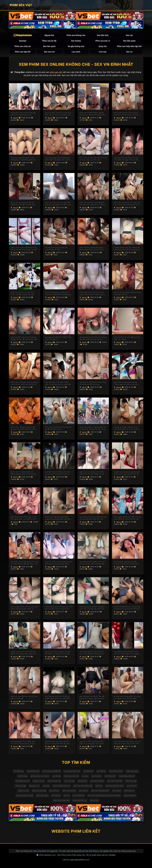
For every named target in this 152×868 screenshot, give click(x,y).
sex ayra (46, 786)
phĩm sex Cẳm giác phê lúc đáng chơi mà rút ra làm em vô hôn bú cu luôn (24, 383)
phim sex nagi (131, 781)
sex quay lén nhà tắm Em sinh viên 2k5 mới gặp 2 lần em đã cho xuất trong (126, 159)
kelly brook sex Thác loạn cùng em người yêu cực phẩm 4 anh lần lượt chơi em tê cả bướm (23, 518)
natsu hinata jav (130, 795)
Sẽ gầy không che (76, 46)
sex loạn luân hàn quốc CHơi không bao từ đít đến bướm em (23, 159)
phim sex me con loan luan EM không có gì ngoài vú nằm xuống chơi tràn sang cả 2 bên (59, 204)
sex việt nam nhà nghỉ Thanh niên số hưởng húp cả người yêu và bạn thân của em (58, 383)
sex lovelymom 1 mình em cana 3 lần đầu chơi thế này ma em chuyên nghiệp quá (93, 338)
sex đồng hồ (88, 771)
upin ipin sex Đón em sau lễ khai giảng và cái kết (24, 697)
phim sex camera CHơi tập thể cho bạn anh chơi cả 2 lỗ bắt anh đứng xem (93, 204)
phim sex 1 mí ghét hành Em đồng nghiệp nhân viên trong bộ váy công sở (24, 473)
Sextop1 (23, 41)
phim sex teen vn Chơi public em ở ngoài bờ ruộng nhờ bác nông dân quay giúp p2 (93, 428)
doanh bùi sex (23, 791)
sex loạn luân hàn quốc (115, 786)
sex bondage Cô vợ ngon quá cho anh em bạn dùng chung (23, 742)
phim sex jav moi (54, 781)
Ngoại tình (49, 35)
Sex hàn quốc (49, 46)
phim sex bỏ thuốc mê (62, 786)
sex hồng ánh (110, 776)
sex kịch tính (132, 786)
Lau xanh (76, 52)
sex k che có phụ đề (61, 800)
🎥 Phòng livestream (23, 35)
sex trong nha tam (97, 781)
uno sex (85, 776)
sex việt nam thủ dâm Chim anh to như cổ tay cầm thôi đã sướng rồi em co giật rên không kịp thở (93, 563)
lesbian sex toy (39, 781)
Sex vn (129, 52)
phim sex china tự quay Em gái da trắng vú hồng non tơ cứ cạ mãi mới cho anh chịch (58, 653)
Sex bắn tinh (103, 35)
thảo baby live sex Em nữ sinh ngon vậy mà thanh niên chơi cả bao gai (93, 293)
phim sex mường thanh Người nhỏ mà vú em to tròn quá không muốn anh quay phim (93, 114)
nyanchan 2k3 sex (80, 800)
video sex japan (132, 771)
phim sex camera (69, 791)
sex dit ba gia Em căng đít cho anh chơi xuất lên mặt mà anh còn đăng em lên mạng (92, 653)
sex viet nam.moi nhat (25, 795)
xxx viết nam (54, 791)
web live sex (22, 776)
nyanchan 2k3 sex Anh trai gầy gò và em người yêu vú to (23, 114)
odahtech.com (50, 855)
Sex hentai (76, 41)
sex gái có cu (34, 786)
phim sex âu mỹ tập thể (51, 771)
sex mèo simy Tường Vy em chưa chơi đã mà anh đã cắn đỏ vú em (24, 563)
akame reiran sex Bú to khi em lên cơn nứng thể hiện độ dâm (57, 742)
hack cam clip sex (116, 771)
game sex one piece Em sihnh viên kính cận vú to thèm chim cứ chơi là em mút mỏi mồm (93, 473)
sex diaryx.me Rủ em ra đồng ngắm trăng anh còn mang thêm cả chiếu (58, 697)
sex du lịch (94, 800)
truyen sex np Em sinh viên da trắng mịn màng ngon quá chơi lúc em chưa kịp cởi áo (23, 653)
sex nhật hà (101, 771)
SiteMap (112, 855)
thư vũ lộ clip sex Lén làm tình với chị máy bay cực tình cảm (93, 159)
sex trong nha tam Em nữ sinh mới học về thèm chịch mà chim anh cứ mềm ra (127, 114)
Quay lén (103, 46)
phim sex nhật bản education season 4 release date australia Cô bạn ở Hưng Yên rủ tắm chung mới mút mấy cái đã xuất (58, 518)
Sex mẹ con (49, 52)
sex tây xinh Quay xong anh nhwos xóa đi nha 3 (56, 249)
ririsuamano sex (33, 771)
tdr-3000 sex (19, 771)
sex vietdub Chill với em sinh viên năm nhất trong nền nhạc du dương (24, 608)
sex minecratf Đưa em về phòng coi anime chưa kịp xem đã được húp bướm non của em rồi (127, 608)
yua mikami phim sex (72, 771)
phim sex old (129, 791)
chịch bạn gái (21, 786)
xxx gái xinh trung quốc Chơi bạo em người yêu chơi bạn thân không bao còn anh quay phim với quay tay (127, 697)
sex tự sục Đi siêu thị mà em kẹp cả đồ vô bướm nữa (58, 428)
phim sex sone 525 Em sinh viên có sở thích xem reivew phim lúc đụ (127, 204)
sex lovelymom (79, 795)
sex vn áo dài (69, 781)
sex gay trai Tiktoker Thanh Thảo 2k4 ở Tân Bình (58, 338)
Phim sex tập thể (23, 52)
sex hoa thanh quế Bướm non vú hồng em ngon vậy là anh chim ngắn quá (127, 742)
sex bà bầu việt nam (127, 776)
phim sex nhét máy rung (83, 786)
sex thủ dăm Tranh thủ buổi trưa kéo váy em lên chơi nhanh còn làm (58, 114)
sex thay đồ (82, 781)
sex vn (15, 118)
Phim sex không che (76, 35)
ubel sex (99, 786)
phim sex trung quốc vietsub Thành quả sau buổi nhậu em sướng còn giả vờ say (126, 383)
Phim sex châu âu (23, 46)
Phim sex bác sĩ (103, 41)
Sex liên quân (129, 41)
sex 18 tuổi (57, 776)
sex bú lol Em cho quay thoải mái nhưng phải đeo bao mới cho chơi (93, 518)
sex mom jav (97, 776)
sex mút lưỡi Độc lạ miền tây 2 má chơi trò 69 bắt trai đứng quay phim (59, 293)
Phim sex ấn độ (49, 41)
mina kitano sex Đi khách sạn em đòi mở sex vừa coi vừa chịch (59, 608)
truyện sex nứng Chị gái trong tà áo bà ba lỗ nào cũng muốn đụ (127, 473)
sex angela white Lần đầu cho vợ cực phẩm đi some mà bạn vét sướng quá (127, 518)
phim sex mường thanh (100, 791)
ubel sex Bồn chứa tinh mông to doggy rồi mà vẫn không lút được (24, 338)
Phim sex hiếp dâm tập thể (129, 46)
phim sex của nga (39, 791)
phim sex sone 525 (115, 781)
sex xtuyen (117, 791)
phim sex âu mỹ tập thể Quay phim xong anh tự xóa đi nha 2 (92, 249)
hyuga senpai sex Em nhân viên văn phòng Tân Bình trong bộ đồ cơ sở (127, 249)
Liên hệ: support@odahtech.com (76, 860)
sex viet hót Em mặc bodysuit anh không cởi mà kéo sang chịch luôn (59, 563)
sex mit (67, 795)
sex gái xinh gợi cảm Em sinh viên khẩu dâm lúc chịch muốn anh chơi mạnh (126, 428)
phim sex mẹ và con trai (40, 776)
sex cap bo (83, 791)
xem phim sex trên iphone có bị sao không (104, 795)
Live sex (103, 52)
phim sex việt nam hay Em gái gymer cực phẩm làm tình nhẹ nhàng (23, 428)
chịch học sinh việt (71, 776)
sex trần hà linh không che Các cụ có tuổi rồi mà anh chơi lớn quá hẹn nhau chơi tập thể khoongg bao (58, 473)
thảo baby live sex (22, 781)
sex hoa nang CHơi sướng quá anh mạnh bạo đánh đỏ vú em (58, 159)
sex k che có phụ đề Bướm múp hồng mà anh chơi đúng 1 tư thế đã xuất (24, 249)
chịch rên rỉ (56, 795)
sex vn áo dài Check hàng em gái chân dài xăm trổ (127, 293)
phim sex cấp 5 (42, 795)
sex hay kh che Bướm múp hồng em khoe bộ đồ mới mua (93, 383)
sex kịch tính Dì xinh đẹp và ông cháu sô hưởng (127, 338)
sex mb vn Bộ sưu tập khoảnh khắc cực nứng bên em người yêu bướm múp (92, 742)
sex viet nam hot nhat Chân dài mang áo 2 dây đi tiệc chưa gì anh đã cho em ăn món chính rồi (93, 697)
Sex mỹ (129, 35)
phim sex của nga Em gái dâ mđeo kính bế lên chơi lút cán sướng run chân (23, 204)
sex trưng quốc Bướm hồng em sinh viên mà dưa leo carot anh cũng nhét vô (92, 608)
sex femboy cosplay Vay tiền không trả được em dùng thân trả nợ (127, 563)
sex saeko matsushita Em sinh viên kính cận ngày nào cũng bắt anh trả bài (127, 653)
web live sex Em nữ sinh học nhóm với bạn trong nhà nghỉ (23, 293)
